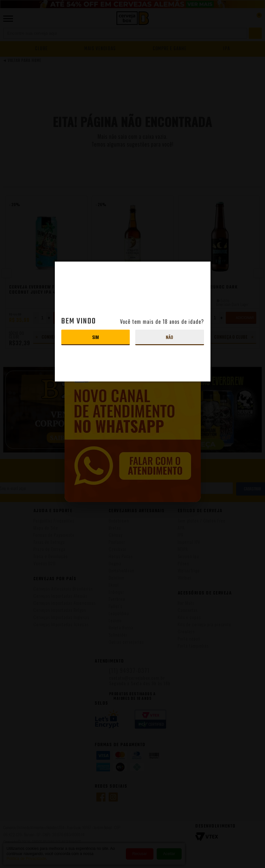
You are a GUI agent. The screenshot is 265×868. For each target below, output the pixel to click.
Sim (96, 337)
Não (169, 337)
